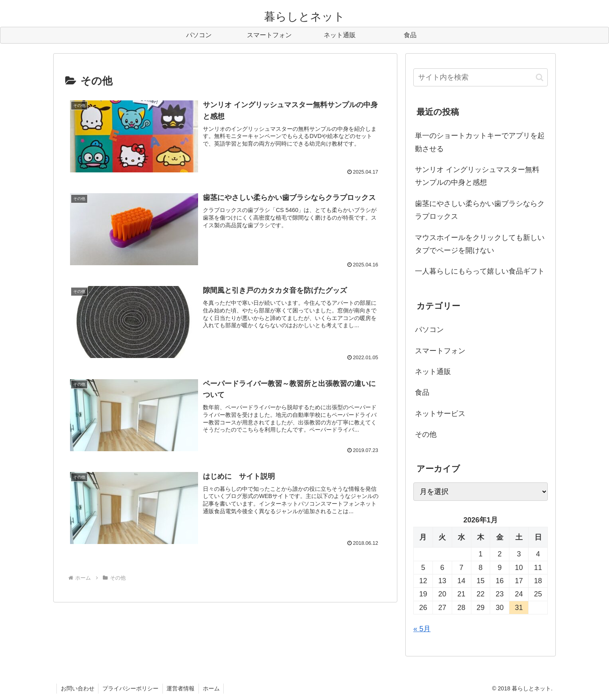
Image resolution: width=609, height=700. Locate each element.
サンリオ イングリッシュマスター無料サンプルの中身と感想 (477, 176)
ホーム (212, 688)
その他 (426, 434)
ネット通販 (433, 372)
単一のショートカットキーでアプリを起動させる (480, 142)
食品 (422, 392)
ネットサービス (440, 414)
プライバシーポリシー (131, 688)
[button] (540, 77)
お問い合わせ (78, 688)
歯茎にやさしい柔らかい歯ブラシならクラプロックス (480, 210)
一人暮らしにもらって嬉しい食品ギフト (480, 271)
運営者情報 (181, 688)
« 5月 (422, 629)
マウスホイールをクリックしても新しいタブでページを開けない (480, 244)
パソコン (429, 330)
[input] (481, 77)
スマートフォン (440, 351)
